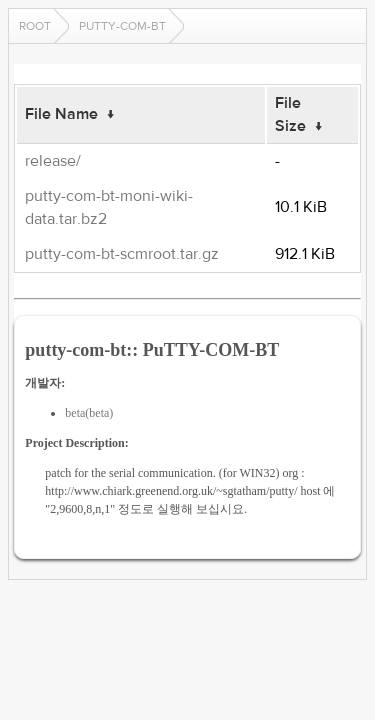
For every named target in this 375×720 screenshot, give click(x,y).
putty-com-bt (122, 26)
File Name (61, 114)
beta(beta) (89, 413)
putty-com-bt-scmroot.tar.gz (122, 254)
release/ (53, 161)
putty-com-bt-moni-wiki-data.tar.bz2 (109, 207)
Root (35, 26)
